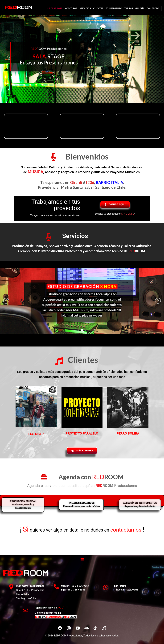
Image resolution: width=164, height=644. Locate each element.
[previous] (6, 301)
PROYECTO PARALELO (82, 433)
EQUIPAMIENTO (114, 8)
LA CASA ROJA (55, 8)
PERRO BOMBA (128, 433)
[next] (158, 301)
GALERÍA (140, 8)
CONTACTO (153, 8)
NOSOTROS (71, 8)
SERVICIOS (85, 8)
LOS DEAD (36, 434)
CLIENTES (98, 8)
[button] (82, 560)
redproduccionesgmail (56, 617)
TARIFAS (129, 8)
